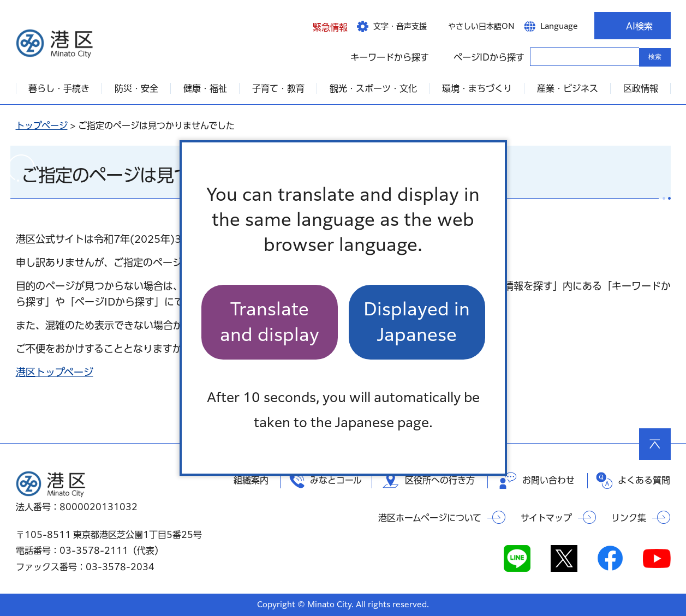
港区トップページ (55, 372)
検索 (655, 57)
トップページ (42, 125)
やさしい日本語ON (481, 26)
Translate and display (270, 322)
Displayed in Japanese (417, 322)
